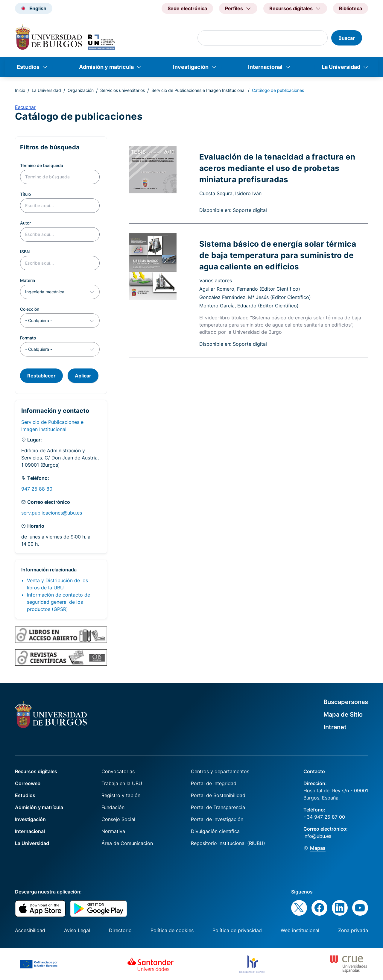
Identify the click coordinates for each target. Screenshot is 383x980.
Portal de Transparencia (218, 807)
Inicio (20, 90)
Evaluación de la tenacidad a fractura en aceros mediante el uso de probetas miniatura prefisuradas (277, 168)
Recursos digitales (36, 771)
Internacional (265, 67)
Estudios (28, 67)
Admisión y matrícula (106, 67)
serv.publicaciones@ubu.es (52, 513)
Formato (28, 338)
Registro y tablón (121, 795)
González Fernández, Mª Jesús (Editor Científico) (255, 297)
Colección (30, 309)
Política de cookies (172, 930)
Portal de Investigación (217, 819)
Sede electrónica (187, 8)
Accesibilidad (30, 930)
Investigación (191, 67)
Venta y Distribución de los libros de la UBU (57, 584)
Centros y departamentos (220, 771)
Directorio (120, 930)
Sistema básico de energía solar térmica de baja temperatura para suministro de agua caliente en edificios (278, 255)
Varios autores (216, 280)
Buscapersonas (346, 702)
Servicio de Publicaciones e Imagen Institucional (198, 90)
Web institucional (300, 930)
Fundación (113, 807)
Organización (81, 90)
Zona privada (353, 930)
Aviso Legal (77, 930)
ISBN (25, 252)
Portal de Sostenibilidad (218, 795)
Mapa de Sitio (343, 714)
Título (25, 194)
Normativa (113, 831)
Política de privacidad (237, 930)
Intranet (335, 727)
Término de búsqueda (42, 165)
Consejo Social (118, 819)
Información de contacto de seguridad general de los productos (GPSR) (58, 602)
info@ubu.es (317, 836)
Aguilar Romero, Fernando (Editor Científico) (250, 289)
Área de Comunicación (127, 843)
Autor (25, 223)
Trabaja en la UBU (122, 783)
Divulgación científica (215, 831)
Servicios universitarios (123, 90)
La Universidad (341, 67)
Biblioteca (351, 8)
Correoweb (28, 783)
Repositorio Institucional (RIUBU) (228, 843)
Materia (28, 280)
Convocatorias (118, 771)
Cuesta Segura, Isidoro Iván (230, 193)
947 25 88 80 (37, 489)
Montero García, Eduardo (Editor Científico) (249, 306)
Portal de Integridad (214, 783)
